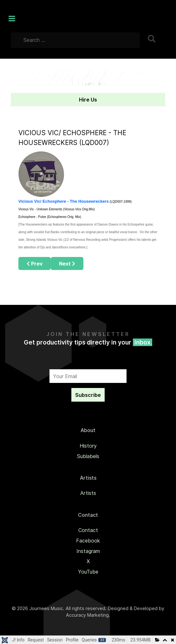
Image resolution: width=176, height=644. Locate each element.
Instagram (88, 551)
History (88, 446)
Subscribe (88, 395)
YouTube (88, 572)
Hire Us (88, 100)
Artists (88, 493)
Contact (88, 530)
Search (152, 39)
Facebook (88, 541)
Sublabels (88, 456)
